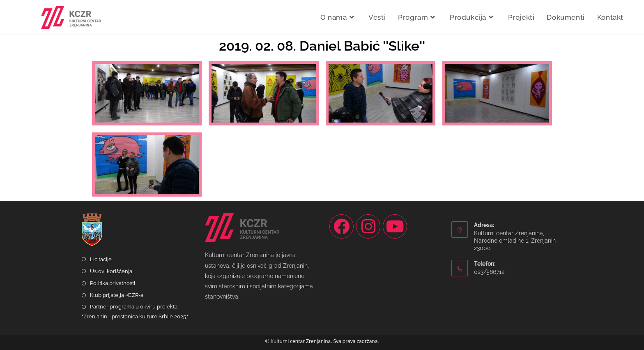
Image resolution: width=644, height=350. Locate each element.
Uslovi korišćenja (111, 271)
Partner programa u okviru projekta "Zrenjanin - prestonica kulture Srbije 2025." (135, 311)
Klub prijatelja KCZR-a (117, 295)
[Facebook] (342, 226)
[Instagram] (368, 226)
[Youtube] (395, 226)
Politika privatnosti (113, 283)
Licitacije (101, 259)
